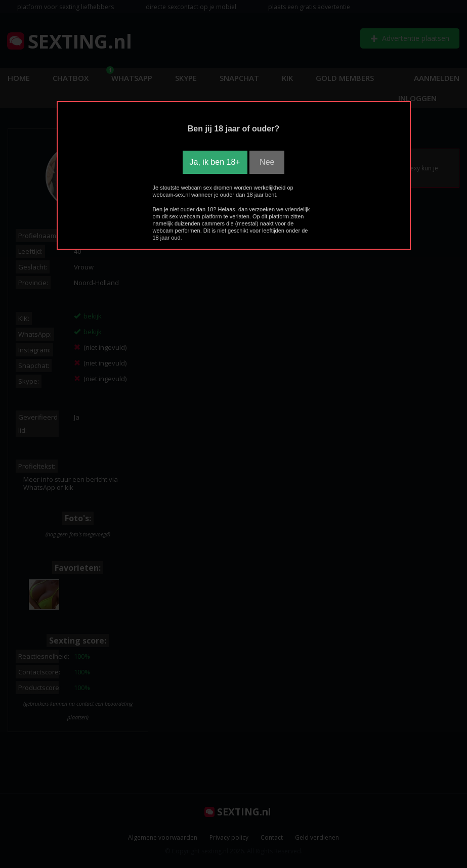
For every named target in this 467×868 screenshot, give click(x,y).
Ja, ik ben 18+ (215, 162)
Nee (267, 162)
